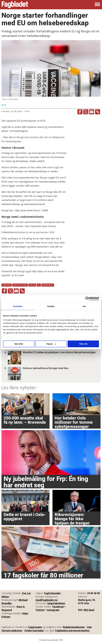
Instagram (53, 610)
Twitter (40, 610)
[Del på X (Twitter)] (86, 112)
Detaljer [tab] (51, 306)
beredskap (48, 285)
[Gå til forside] (15, 5)
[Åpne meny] (97, 5)
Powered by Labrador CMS (51, 640)
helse (32, 285)
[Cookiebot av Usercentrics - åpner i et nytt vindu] (87, 299)
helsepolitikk (20, 285)
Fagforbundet (52, 593)
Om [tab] (84, 306)
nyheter (7, 285)
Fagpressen (35, 627)
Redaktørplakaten (74, 627)
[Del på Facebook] (80, 112)
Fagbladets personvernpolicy (72, 630)
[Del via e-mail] (92, 112)
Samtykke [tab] (18, 306)
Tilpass (51, 344)
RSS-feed (89, 610)
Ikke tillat (19, 344)
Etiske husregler (34, 630)
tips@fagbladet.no (47, 600)
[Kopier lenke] (98, 112)
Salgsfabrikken (56, 603)
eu (39, 285)
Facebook (58, 607)
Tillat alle (83, 344)
